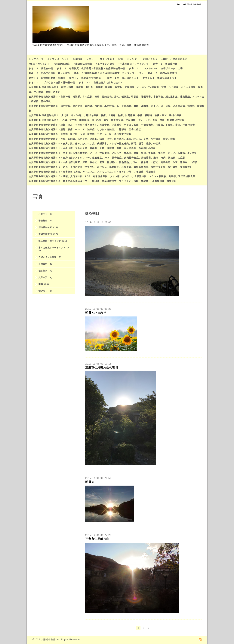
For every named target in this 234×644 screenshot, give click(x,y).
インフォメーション (58, 59)
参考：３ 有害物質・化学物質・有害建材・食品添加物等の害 (91, 69)
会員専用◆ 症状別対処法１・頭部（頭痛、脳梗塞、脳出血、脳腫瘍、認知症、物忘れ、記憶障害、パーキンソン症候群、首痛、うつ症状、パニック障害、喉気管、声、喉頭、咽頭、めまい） (116, 90)
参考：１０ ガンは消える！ (123, 78)
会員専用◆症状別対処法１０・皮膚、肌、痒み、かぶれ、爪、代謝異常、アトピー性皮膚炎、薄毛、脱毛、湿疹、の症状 (95, 144)
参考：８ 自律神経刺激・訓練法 (47, 78)
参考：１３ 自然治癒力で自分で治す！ (101, 83)
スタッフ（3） (46, 214)
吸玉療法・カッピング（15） (53, 241)
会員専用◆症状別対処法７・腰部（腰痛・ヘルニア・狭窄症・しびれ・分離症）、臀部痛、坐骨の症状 (85, 130)
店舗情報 (78, 59)
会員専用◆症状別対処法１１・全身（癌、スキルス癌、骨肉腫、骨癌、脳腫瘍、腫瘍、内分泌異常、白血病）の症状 (92, 148)
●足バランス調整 (105, 64)
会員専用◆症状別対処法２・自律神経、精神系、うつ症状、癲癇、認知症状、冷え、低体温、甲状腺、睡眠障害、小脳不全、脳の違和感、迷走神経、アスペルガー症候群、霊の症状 (117, 99)
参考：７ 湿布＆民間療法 (162, 73)
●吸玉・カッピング (39, 64)
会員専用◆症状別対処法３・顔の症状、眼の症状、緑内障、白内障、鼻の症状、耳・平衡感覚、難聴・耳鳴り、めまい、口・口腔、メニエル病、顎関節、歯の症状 (117, 108)
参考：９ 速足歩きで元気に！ (86, 78)
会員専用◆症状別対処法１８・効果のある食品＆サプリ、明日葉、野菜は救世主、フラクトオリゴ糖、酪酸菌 (89, 181)
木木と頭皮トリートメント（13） (54, 249)
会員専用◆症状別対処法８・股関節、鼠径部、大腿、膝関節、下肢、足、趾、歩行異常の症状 (80, 134)
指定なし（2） (46, 291)
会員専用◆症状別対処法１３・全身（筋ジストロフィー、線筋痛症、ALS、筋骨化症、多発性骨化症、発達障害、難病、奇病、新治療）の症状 (107, 158)
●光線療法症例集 (83, 64)
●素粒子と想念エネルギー (175, 59)
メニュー (91, 59)
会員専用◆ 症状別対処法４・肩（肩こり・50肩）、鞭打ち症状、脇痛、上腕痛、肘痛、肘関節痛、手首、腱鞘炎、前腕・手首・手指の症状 (105, 115)
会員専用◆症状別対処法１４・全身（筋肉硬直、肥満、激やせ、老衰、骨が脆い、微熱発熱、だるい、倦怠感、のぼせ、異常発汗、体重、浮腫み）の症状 (113, 162)
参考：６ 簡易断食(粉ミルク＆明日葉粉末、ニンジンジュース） (109, 73)
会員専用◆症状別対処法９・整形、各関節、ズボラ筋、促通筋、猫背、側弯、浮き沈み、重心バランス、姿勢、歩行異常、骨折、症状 (102, 139)
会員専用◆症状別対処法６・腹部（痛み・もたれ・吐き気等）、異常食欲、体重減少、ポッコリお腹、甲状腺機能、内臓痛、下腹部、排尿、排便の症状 (112, 125)
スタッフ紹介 (107, 59)
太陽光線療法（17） (49, 234)
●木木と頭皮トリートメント (134, 64)
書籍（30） (44, 284)
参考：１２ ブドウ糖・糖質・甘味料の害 (52, 83)
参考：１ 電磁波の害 (165, 64)
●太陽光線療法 (62, 64)
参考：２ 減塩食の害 (41, 69)
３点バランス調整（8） (50, 257)
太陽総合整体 (48, 639)
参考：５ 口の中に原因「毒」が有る (49, 73)
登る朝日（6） (46, 271)
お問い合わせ (150, 59)
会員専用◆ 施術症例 (164, 181)
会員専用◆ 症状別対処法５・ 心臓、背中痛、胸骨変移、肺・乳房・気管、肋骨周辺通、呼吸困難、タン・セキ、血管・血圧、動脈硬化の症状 (106, 120)
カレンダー (133, 59)
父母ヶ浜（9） (46, 277)
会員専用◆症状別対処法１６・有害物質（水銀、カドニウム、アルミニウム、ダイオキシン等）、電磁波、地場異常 (92, 172)
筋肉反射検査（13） (49, 227)
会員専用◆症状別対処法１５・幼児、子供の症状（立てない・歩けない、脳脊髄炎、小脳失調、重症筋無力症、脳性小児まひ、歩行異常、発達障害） (111, 167)
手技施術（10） (47, 221)
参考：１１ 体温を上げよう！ (160, 78)
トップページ (36, 59)
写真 (121, 59)
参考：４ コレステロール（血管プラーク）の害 (156, 69)
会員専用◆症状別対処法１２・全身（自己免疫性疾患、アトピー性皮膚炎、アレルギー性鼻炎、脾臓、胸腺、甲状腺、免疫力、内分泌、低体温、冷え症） (113, 153)
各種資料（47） (47, 264)
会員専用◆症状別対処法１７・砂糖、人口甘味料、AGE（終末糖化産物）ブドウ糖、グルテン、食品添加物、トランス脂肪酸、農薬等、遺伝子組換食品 (112, 176)
